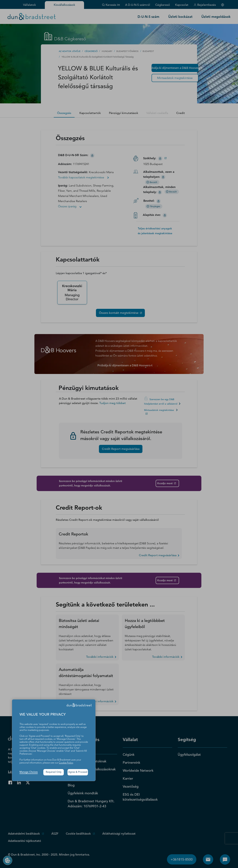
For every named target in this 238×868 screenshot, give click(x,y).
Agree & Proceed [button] (78, 772)
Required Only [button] (54, 772)
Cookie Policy (66, 763)
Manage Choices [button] (29, 772)
